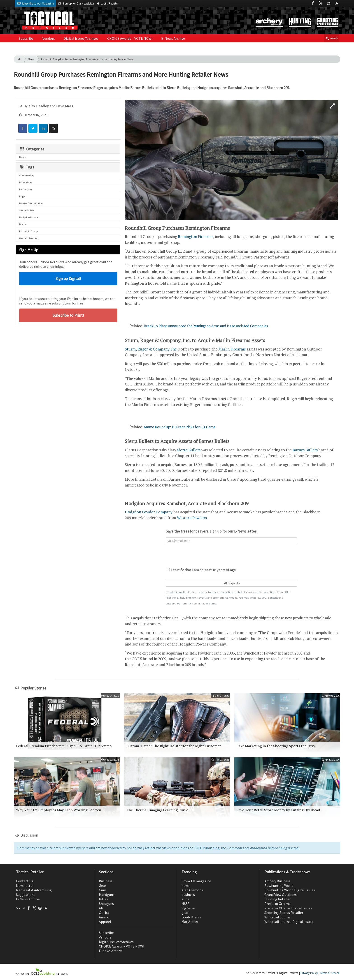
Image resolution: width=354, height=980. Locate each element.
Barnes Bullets (305, 450)
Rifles (103, 899)
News (31, 59)
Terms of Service (330, 973)
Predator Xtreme (277, 904)
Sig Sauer (189, 908)
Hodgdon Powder (29, 217)
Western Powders (29, 238)
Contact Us (25, 881)
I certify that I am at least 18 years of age (201, 570)
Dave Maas (26, 182)
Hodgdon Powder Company (149, 512)
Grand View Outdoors (281, 895)
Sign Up (231, 583)
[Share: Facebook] (23, 128)
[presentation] (231, 555)
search (332, 38)
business (188, 895)
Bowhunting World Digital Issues (290, 890)
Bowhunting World (279, 885)
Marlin (23, 224)
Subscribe (26, 38)
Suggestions (26, 895)
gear (185, 913)
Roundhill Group (28, 231)
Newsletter (25, 885)
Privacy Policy (309, 973)
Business (106, 881)
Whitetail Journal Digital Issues (289, 922)
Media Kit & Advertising (34, 890)
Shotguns (106, 904)
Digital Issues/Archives (81, 38)
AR (101, 908)
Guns (103, 890)
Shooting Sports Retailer (284, 913)
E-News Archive (173, 38)
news (185, 885)
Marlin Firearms (232, 349)
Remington (26, 189)
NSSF (185, 904)
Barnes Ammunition (31, 203)
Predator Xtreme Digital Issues (288, 908)
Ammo (104, 917)
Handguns (107, 895)
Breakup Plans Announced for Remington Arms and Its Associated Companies (206, 326)
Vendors (49, 38)
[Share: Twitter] (33, 128)
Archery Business (277, 881)
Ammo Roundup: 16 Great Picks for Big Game (180, 427)
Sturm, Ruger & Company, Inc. (151, 349)
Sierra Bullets (27, 210)
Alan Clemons (192, 890)
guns (185, 899)
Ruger (22, 196)
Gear (102, 885)
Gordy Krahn (191, 917)
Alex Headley (27, 175)
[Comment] (53, 128)
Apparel (105, 922)
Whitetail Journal (278, 917)
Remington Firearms (196, 236)
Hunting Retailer (277, 899)
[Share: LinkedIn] (43, 128)
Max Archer (190, 922)
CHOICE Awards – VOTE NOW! (130, 38)
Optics (104, 913)
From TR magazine (196, 881)
